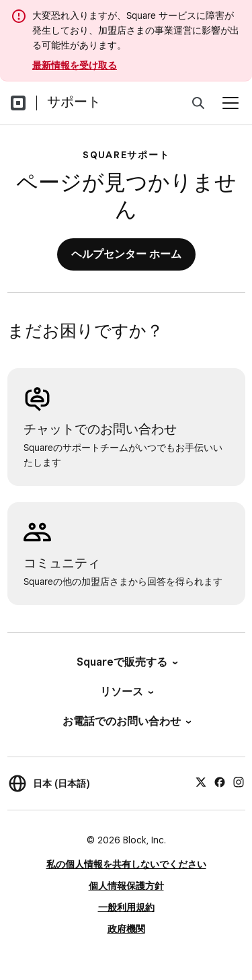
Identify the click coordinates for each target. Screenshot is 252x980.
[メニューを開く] (230, 103)
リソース (126, 692)
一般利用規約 (126, 907)
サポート (74, 102)
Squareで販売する (126, 662)
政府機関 (126, 929)
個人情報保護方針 (126, 886)
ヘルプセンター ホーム (126, 254)
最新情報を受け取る (75, 65)
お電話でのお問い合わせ (126, 721)
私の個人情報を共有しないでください (126, 864)
